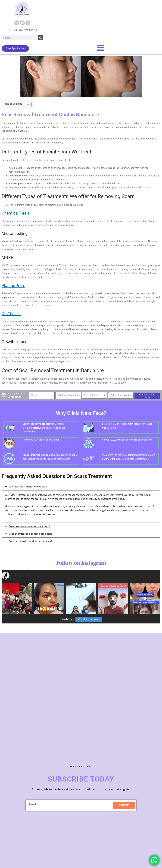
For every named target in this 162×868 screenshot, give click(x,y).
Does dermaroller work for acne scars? (30, 541)
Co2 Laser (11, 314)
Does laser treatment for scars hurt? (29, 526)
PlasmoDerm (13, 285)
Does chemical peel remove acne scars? (31, 534)
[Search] (40, 38)
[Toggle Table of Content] (27, 105)
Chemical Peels (16, 213)
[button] (81, 487)
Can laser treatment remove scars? (29, 487)
